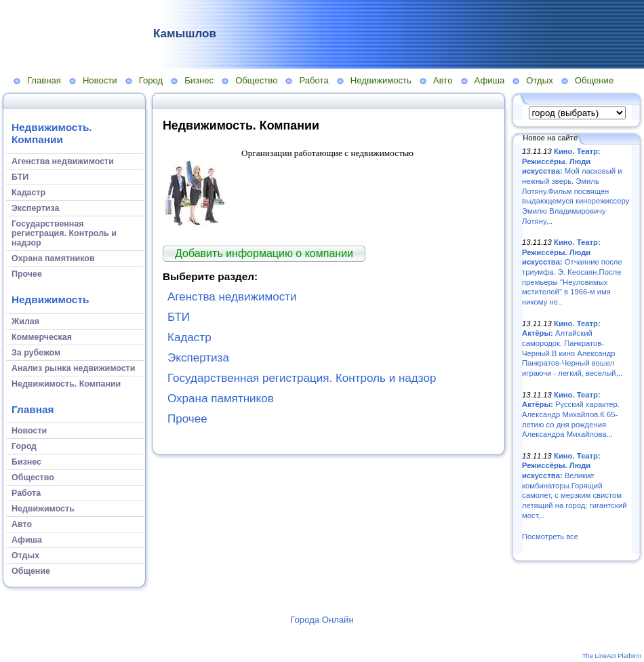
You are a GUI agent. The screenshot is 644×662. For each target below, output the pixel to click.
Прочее (187, 419)
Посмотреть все (550, 537)
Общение (595, 80)
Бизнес (199, 80)
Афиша (490, 80)
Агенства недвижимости (232, 297)
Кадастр (189, 337)
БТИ (179, 317)
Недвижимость (381, 80)
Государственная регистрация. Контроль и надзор (302, 378)
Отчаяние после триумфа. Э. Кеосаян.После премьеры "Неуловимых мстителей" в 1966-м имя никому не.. (572, 272)
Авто (443, 80)
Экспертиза (198, 358)
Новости (100, 80)
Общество (256, 80)
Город (151, 80)
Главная (44, 80)
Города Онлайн (322, 620)
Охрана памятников (221, 398)
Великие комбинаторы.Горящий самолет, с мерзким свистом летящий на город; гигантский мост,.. (575, 486)
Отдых (539, 80)
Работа (314, 80)
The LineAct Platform (612, 656)
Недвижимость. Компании (52, 133)
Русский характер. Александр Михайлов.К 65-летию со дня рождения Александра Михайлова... (571, 415)
